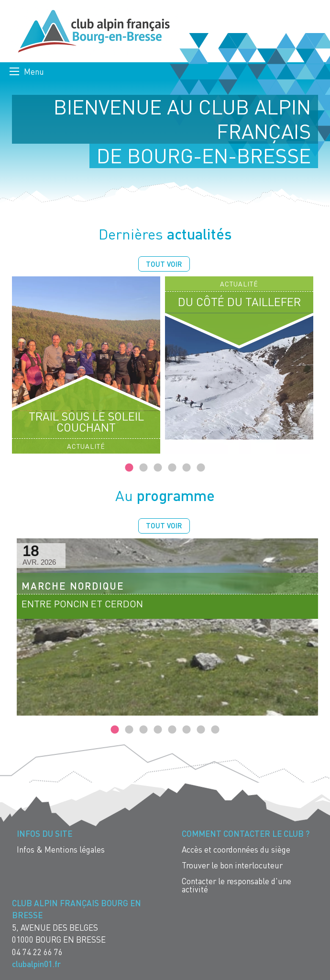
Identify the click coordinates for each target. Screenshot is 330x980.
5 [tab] (187, 468)
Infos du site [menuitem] (44, 834)
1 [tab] (129, 468)
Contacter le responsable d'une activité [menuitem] (236, 885)
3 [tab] (158, 468)
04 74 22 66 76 (37, 952)
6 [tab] (201, 468)
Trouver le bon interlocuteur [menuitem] (232, 865)
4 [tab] (172, 468)
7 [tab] (201, 730)
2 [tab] (143, 468)
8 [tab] (215, 730)
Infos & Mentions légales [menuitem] (61, 849)
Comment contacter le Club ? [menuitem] (246, 834)
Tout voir (164, 264)
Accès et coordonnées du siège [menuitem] (236, 849)
